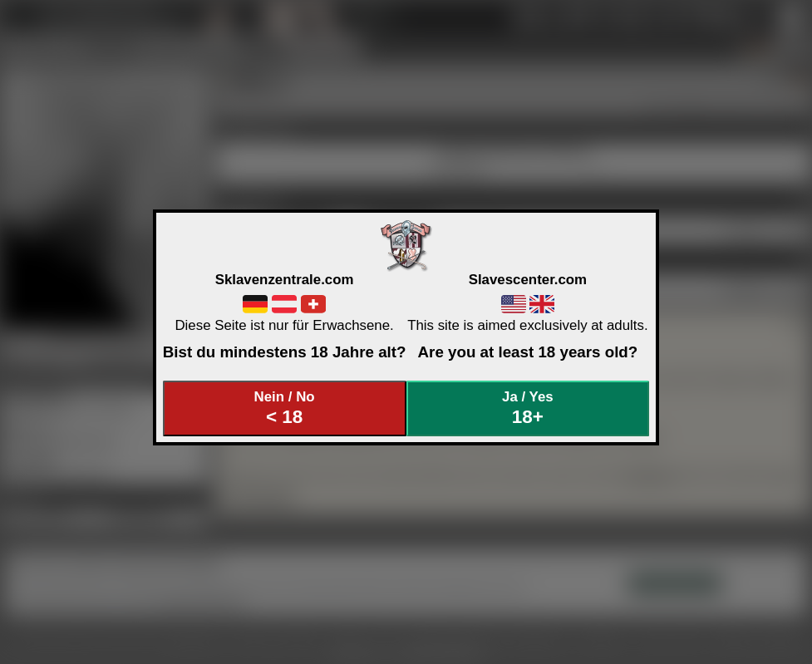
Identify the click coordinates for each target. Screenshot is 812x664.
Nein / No (284, 408)
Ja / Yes (528, 408)
